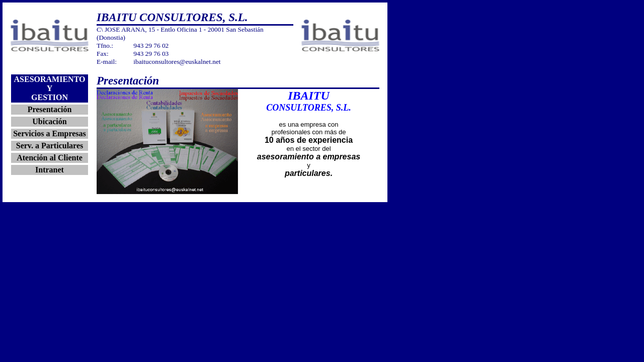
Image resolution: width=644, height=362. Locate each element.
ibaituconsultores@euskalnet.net (177, 62)
